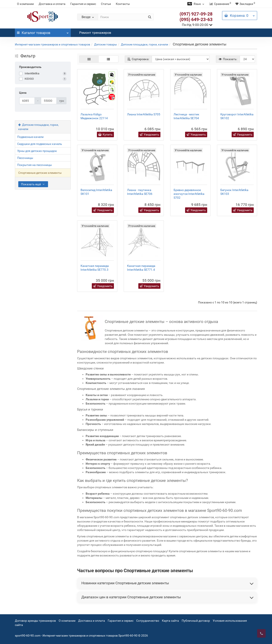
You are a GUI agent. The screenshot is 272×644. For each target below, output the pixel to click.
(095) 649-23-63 (196, 20)
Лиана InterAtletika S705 (144, 114)
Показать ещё (33, 184)
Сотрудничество (148, 621)
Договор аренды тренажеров (35, 621)
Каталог (43, 32)
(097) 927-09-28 (196, 14)
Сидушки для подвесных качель (40, 144)
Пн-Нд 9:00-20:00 (197, 25)
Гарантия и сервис (83, 4)
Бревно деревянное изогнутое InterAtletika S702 (189, 194)
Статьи (106, 4)
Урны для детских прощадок (37, 151)
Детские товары (106, 44)
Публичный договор (196, 621)
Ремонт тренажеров (95, 33)
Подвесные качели (30, 137)
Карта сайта (170, 621)
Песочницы (25, 158)
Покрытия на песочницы (35, 165)
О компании (25, 4)
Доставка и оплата (52, 4)
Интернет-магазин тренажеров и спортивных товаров (52, 44)
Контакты (123, 4)
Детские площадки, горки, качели (144, 44)
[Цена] (27, 101)
